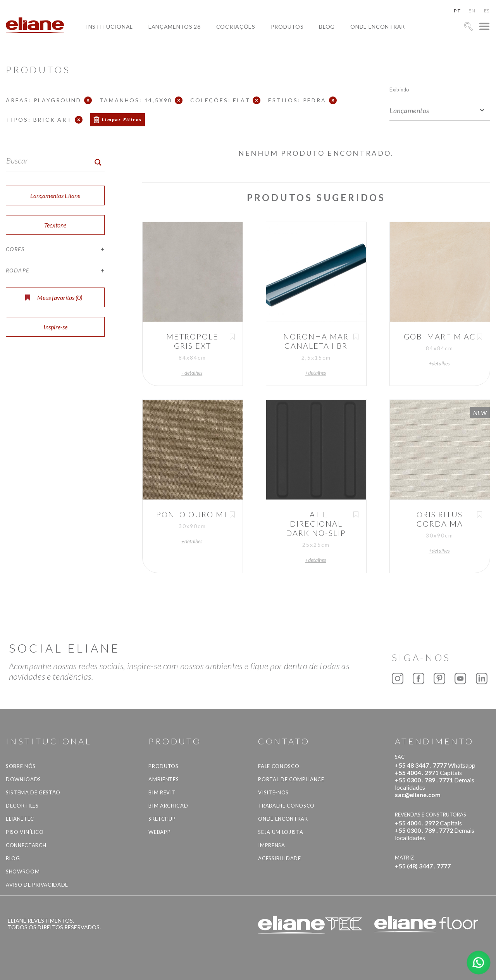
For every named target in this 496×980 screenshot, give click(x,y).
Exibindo (399, 89)
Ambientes (164, 779)
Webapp (159, 832)
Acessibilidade (279, 858)
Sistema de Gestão (33, 792)
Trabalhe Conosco (286, 806)
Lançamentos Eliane (55, 195)
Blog (327, 27)
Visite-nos (273, 792)
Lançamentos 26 (175, 27)
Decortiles (22, 806)
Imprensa (271, 845)
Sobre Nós (21, 766)
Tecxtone (55, 225)
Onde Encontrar (378, 27)
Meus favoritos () (54, 297)
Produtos (287, 27)
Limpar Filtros (122, 120)
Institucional (109, 27)
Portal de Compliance (291, 779)
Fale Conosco (279, 766)
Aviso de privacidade (37, 885)
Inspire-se (55, 327)
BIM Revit (162, 792)
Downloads (23, 779)
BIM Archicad (168, 806)
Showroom (23, 871)
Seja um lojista (281, 832)
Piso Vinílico (25, 832)
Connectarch (26, 845)
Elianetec (20, 819)
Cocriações (236, 27)
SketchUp (162, 819)
